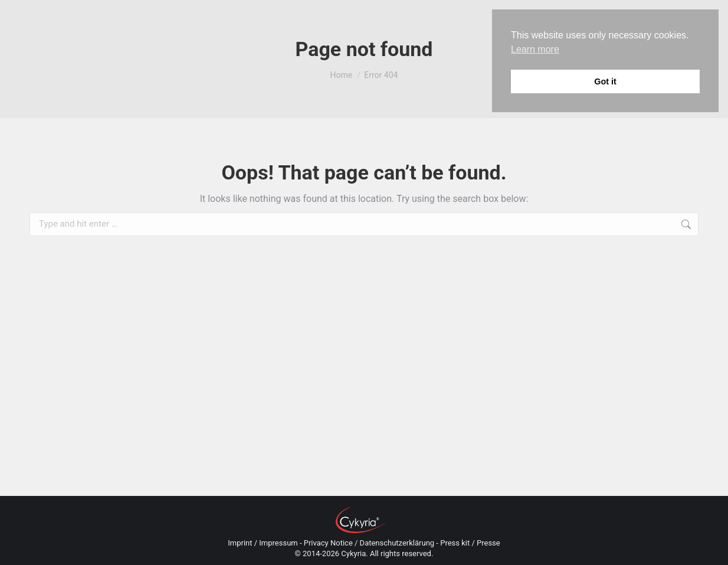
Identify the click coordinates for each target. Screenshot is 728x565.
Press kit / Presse (470, 543)
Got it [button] (605, 81)
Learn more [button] (535, 49)
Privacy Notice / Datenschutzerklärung (369, 543)
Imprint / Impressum (263, 543)
